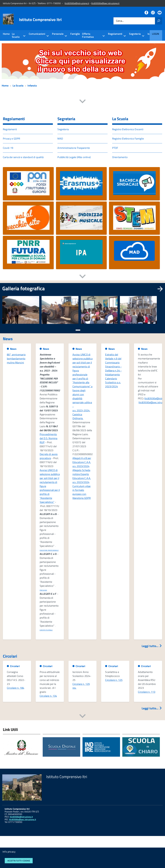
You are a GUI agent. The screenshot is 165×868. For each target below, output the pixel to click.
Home (6, 34)
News (13, 349)
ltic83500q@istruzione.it (77, 3)
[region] (82, 314)
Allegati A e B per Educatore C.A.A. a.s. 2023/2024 (82, 462)
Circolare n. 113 (147, 692)
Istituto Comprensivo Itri (40, 20)
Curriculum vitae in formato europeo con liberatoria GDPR (82, 492)
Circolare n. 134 (48, 696)
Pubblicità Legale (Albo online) (74, 157)
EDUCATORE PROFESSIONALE (49, 550)
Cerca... (120, 21)
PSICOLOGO (43, 590)
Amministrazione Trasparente (74, 148)
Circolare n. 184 (16, 688)
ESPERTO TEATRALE (46, 630)
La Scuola (16, 35)
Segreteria (135, 34)
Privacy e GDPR (12, 139)
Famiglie (75, 34)
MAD (60, 139)
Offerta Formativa (88, 35)
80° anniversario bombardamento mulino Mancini (16, 359)
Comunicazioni (37, 34)
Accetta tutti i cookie (19, 861)
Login (156, 34)
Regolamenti (115, 34)
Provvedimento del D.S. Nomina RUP (49, 438)
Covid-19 (8, 148)
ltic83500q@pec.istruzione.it (105, 3)
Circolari (15, 666)
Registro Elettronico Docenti (128, 129)
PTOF (115, 148)
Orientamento (120, 157)
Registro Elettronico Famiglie (128, 139)
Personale (58, 34)
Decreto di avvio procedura (49, 456)
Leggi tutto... (152, 646)
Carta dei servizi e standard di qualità (23, 157)
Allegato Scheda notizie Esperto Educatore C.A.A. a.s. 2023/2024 (82, 476)
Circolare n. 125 (114, 680)
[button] (78, 330)
